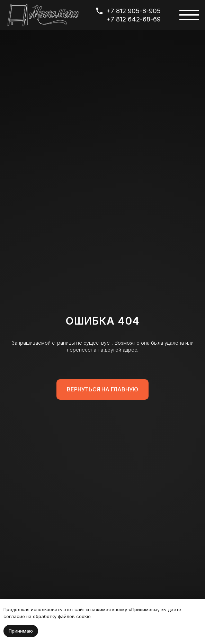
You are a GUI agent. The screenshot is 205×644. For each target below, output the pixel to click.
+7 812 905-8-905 (133, 11)
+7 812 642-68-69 (133, 19)
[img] (43, 15)
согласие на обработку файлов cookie (47, 616)
